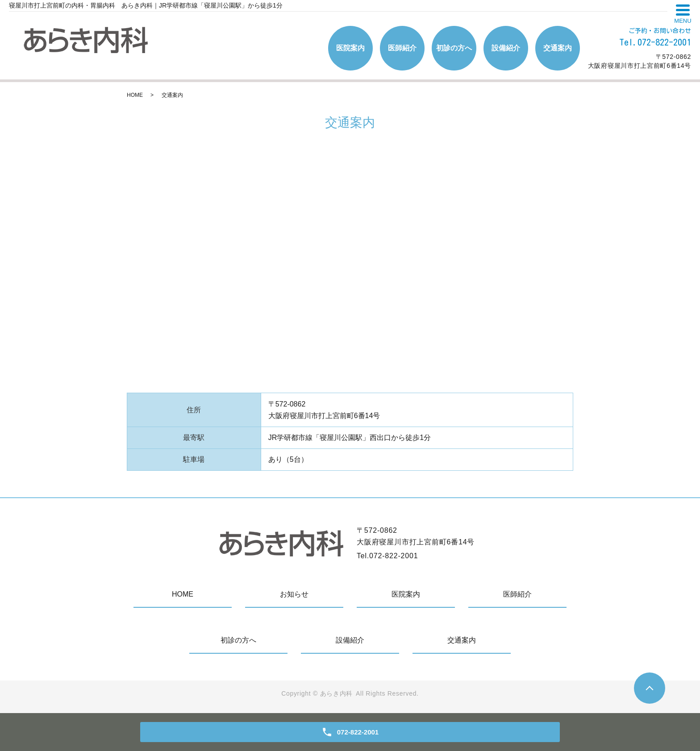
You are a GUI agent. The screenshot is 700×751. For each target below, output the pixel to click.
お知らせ (294, 594)
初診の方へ (454, 48)
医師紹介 (402, 48)
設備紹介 (506, 48)
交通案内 (558, 48)
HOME (135, 95)
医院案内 (350, 48)
